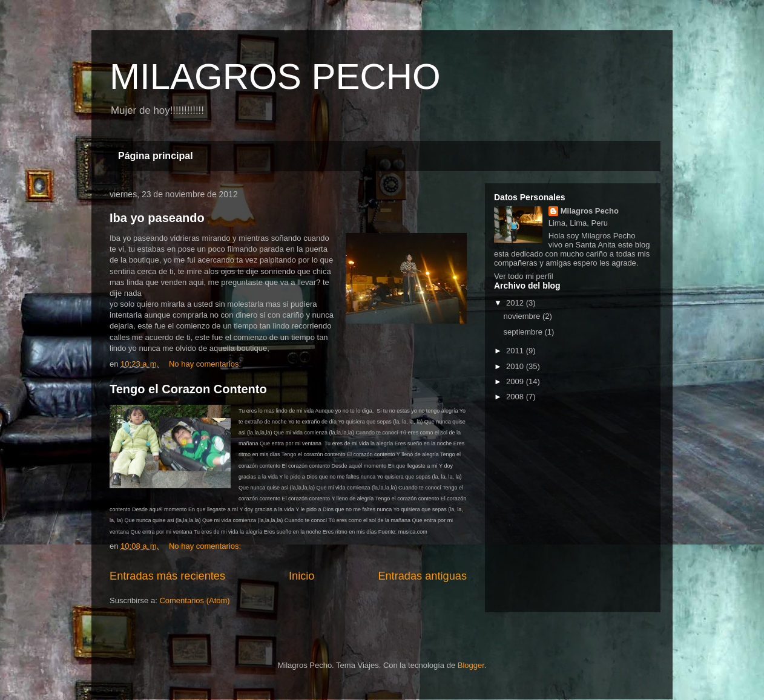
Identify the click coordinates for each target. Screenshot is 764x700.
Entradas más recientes (167, 576)
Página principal (156, 156)
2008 (516, 397)
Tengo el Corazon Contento (188, 389)
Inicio (301, 576)
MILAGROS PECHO (275, 77)
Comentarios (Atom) (194, 600)
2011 (516, 351)
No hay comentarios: (206, 364)
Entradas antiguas (422, 576)
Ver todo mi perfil (524, 276)
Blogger (471, 665)
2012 (516, 303)
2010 (516, 366)
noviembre (523, 316)
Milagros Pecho (590, 211)
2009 (516, 381)
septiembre (524, 332)
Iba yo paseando (157, 218)
